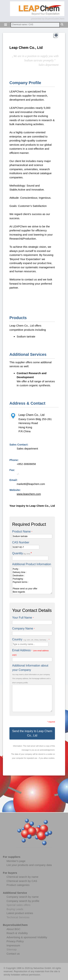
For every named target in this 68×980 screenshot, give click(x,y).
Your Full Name (23, 618)
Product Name (22, 531)
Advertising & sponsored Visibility (27, 937)
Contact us (13, 954)
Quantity (22, 553)
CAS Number (21, 542)
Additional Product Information (32, 564)
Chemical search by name (22, 877)
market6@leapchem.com (31, 484)
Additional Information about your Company (30, 668)
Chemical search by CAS (22, 881)
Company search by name (23, 897)
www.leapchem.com (29, 494)
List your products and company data (29, 865)
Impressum (13, 945)
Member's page (16, 861)
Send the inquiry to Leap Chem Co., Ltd (32, 733)
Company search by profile (23, 901)
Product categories (18, 885)
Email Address (30, 652)
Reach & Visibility (17, 933)
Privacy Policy (15, 941)
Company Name (23, 628)
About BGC (14, 929)
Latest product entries (20, 913)
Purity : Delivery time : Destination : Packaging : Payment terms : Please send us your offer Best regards (32, 580)
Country (31, 639)
